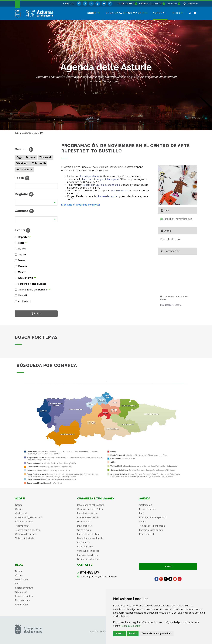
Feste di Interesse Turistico (91, 538)
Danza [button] (22, 260)
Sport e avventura (24, 588)
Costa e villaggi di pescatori (29, 517)
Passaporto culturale (88, 555)
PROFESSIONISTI (126, 4)
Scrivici (168, 566)
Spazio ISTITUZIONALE (151, 4)
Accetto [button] (120, 633)
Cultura (19, 509)
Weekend (22, 163)
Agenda (145, 498)
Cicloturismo (21, 604)
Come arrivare (84, 530)
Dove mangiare (85, 526)
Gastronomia (22, 513)
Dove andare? (84, 522)
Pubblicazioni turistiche (89, 534)
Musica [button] (22, 249)
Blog (19, 565)
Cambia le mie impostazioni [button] (156, 633)
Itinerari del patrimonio (88, 559)
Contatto (85, 565)
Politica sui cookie (131, 626)
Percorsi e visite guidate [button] (32, 284)
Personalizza (24, 170)
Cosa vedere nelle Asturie (90, 509)
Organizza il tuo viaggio (96, 498)
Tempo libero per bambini (152, 526)
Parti (141, 513)
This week (45, 157)
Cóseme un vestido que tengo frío (101, 185)
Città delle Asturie (24, 522)
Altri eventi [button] (25, 301)
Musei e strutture (148, 509)
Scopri (20, 498)
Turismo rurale (22, 526)
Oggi (19, 157)
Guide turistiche (85, 547)
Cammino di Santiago (26, 534)
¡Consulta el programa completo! (81, 205)
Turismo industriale (25, 538)
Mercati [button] (22, 295)
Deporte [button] (23, 237)
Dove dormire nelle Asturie (91, 505)
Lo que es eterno (90, 176)
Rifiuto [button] (133, 633)
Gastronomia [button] (26, 278)
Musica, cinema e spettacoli (153, 517)
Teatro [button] (22, 255)
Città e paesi (21, 592)
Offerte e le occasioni (88, 517)
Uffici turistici (83, 542)
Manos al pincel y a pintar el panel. (101, 179)
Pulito (37, 313)
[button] (193, 4)
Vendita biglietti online (88, 551)
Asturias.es (172, 4)
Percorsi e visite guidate (151, 530)
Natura (18, 505)
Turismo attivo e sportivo (28, 530)
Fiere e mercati (147, 534)
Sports (143, 522)
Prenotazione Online (87, 513)
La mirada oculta (107, 196)
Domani (31, 157)
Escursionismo (23, 600)
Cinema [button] (22, 266)
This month (39, 163)
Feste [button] (21, 243)
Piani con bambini (24, 596)
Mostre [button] (22, 272)
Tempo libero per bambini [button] (33, 290)
